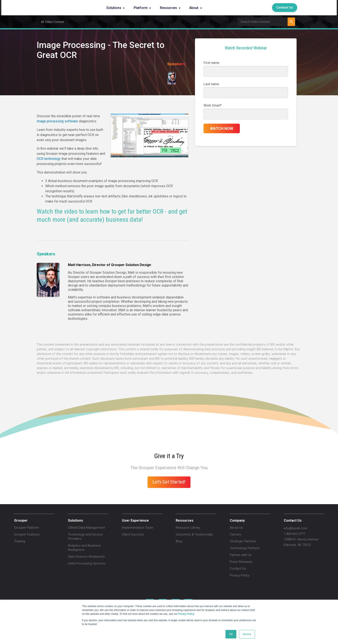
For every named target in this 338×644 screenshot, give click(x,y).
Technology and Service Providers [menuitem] (85, 537)
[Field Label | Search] (263, 22)
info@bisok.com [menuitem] (296, 528)
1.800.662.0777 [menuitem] (294, 534)
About (194, 8)
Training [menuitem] (20, 541)
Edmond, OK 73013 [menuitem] (297, 545)
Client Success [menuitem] (133, 534)
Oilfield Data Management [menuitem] (86, 528)
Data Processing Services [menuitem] (87, 563)
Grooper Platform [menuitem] (27, 528)
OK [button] (231, 634)
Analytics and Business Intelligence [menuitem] (84, 548)
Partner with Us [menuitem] (241, 555)
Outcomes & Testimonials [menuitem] (194, 534)
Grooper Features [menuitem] (27, 534)
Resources (168, 8)
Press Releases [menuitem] (241, 562)
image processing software (57, 121)
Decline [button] (247, 634)
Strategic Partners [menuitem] (243, 541)
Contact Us (285, 7)
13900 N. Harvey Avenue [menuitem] (301, 539)
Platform (141, 8)
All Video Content (53, 22)
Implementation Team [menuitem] (138, 528)
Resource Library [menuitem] (188, 528)
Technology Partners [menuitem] (245, 548)
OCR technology (49, 159)
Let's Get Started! (169, 482)
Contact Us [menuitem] (238, 569)
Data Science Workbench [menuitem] (86, 557)
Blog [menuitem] (179, 541)
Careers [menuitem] (236, 534)
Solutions (114, 8)
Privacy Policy (186, 614)
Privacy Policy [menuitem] (240, 575)
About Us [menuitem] (236, 528)
